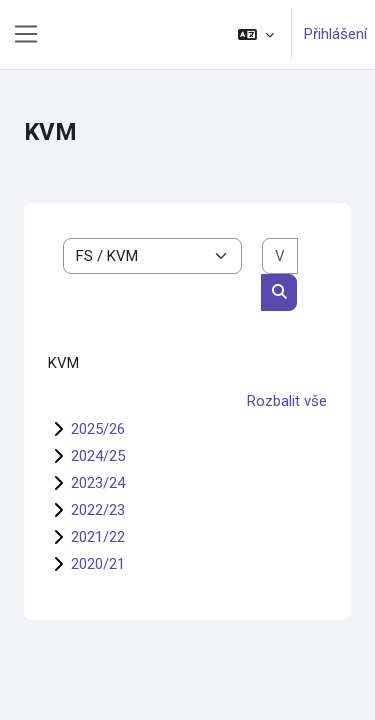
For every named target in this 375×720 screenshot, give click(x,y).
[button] (256, 34)
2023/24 (98, 483)
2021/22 (98, 537)
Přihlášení (335, 34)
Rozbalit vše (287, 401)
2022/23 (98, 510)
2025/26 (98, 429)
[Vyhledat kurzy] (280, 256)
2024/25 (98, 456)
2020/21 (98, 564)
